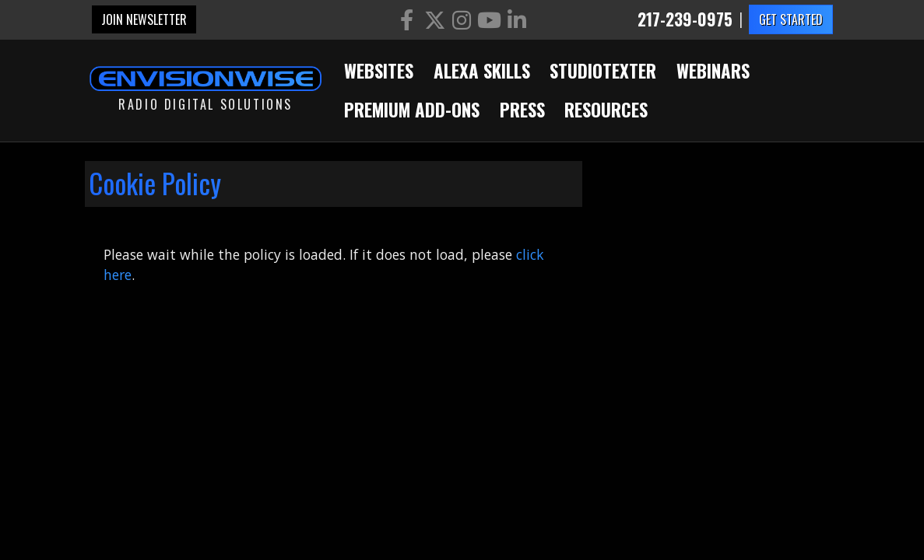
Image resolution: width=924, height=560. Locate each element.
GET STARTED (791, 19)
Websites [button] (379, 71)
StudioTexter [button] (603, 71)
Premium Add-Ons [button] (412, 110)
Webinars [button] (713, 71)
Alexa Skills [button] (482, 71)
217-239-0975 (685, 20)
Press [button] (522, 110)
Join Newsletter (144, 19)
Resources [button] (606, 110)
